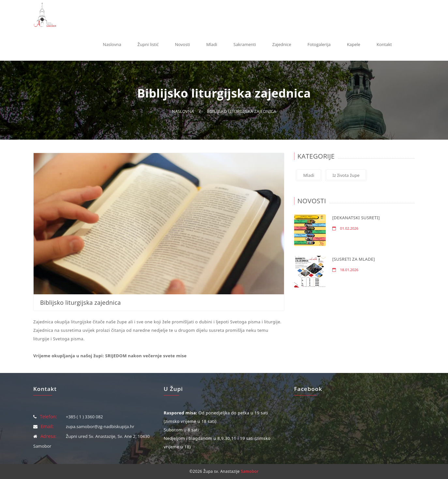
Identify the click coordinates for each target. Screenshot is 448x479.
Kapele (354, 44)
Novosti (183, 44)
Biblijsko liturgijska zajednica (242, 111)
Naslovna (112, 44)
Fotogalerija (319, 44)
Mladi (212, 44)
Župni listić (148, 44)
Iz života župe (346, 175)
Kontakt (384, 44)
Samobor (250, 471)
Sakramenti (245, 44)
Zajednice (282, 44)
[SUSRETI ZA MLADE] (354, 259)
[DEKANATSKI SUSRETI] (356, 218)
